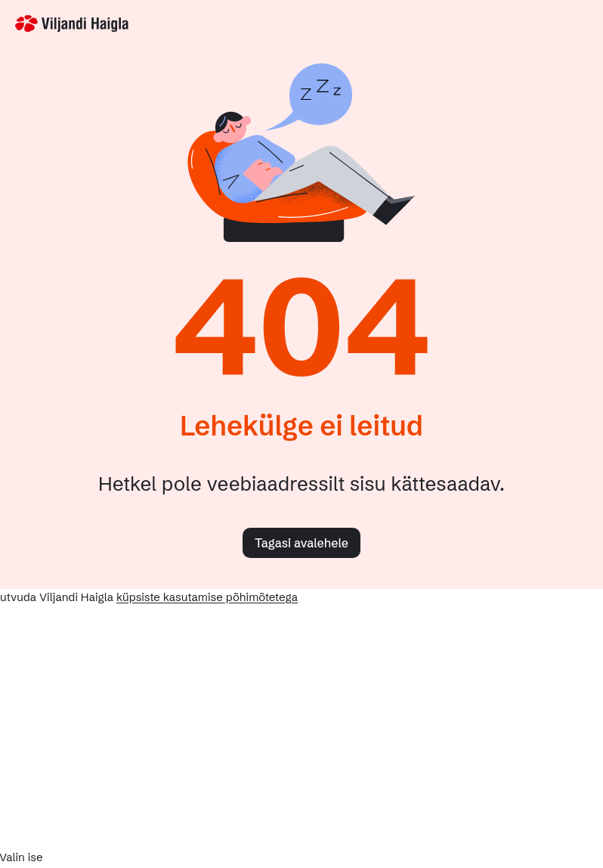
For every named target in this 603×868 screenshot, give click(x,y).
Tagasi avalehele (301, 543)
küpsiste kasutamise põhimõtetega (207, 597)
